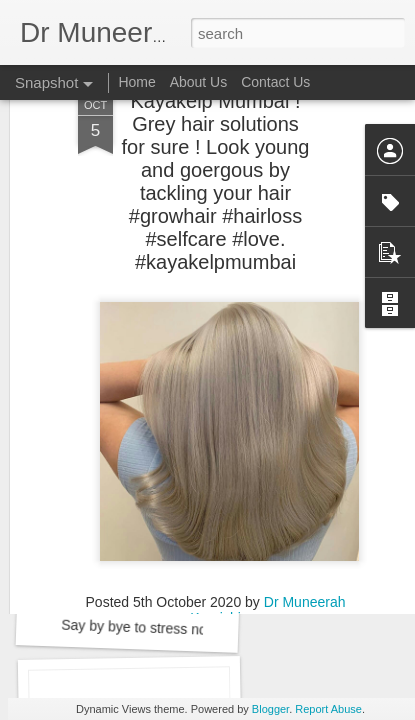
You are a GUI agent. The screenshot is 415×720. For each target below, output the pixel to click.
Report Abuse (328, 709)
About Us (199, 82)
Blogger (270, 709)
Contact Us (275, 82)
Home (136, 82)
